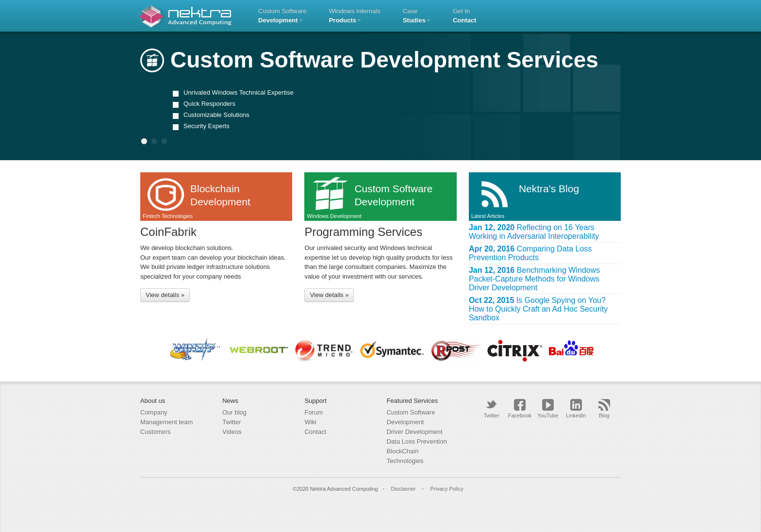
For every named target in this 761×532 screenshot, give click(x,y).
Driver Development (415, 432)
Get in (464, 16)
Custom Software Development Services (369, 60)
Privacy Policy (447, 489)
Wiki (310, 422)
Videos (232, 432)
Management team (166, 422)
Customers (156, 432)
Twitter (232, 422)
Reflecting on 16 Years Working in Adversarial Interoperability (534, 232)
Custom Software (282, 16)
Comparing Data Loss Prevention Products (530, 253)
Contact (315, 432)
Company (154, 412)
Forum (314, 412)
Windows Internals (355, 16)
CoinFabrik (168, 232)
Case (417, 16)
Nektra (185, 16)
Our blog (234, 412)
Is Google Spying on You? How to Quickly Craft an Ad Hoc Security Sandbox (538, 309)
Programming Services (363, 232)
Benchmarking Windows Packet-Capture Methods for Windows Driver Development (534, 279)
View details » (165, 295)
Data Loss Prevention (417, 441)
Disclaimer (403, 489)
